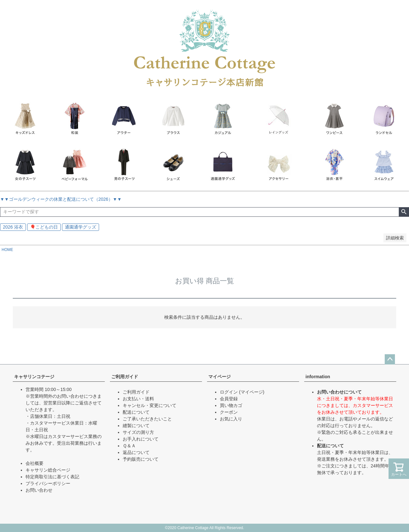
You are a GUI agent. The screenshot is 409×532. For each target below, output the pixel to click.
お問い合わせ (39, 490)
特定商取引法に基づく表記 (52, 477)
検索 (404, 212)
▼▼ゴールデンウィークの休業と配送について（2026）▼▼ (61, 199)
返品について (136, 452)
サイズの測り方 (138, 432)
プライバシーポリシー (48, 483)
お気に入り (231, 419)
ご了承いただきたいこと (147, 419)
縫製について (136, 426)
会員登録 (229, 399)
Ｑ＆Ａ (129, 446)
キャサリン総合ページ (48, 470)
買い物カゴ (231, 405)
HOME (7, 250)
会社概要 (35, 463)
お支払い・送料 (138, 399)
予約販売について (141, 459)
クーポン (229, 412)
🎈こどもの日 (44, 227)
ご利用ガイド (125, 377)
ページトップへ (390, 359)
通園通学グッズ (81, 227)
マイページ (220, 377)
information (318, 377)
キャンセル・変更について (150, 405)
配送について (136, 412)
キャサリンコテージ (34, 377)
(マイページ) (252, 392)
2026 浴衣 (13, 227)
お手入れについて (141, 439)
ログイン (229, 392)
